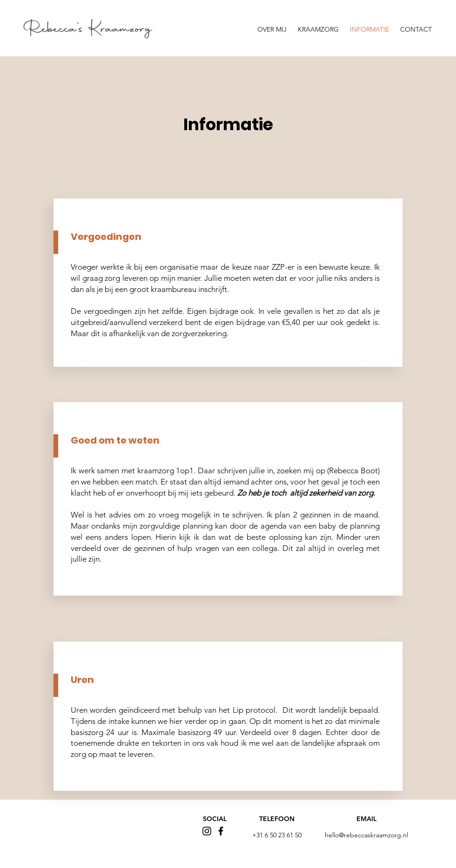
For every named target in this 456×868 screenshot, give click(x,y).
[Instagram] (207, 831)
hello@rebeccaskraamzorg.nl (366, 835)
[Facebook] (221, 831)
